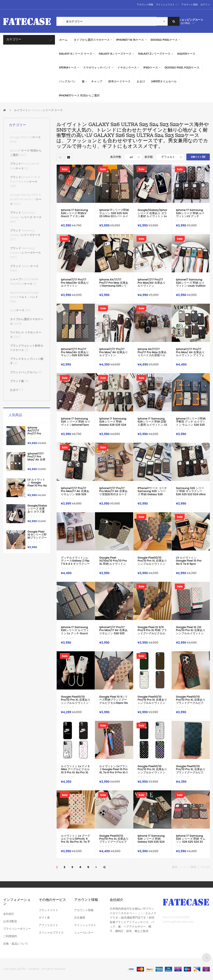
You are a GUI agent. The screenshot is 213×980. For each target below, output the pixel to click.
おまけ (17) (17, 390)
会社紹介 (9, 914)
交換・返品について (16, 944)
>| (104, 867)
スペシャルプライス (51, 933)
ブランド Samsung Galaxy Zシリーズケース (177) (25, 235)
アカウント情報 (145, 4)
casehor (34, 969)
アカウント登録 (189, 4)
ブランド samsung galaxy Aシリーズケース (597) (25, 253)
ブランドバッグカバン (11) (26, 372)
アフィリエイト (48, 925)
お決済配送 (10, 921)
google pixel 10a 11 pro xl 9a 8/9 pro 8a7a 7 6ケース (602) (26, 199)
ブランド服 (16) (19, 381)
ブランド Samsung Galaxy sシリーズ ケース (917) (26, 217)
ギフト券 (44, 918)
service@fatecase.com (178, 922)
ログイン (205, 4)
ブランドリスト (48, 910)
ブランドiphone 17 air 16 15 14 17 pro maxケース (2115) (25, 182)
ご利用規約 (10, 936)
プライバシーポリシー (17, 929)
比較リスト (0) (198, 157)
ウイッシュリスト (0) (167, 4)
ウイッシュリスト (85, 925)
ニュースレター (84, 933)
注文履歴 (80, 918)
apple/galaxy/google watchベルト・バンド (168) (24, 297)
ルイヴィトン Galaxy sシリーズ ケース (38, 110)
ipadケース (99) (20, 310)
